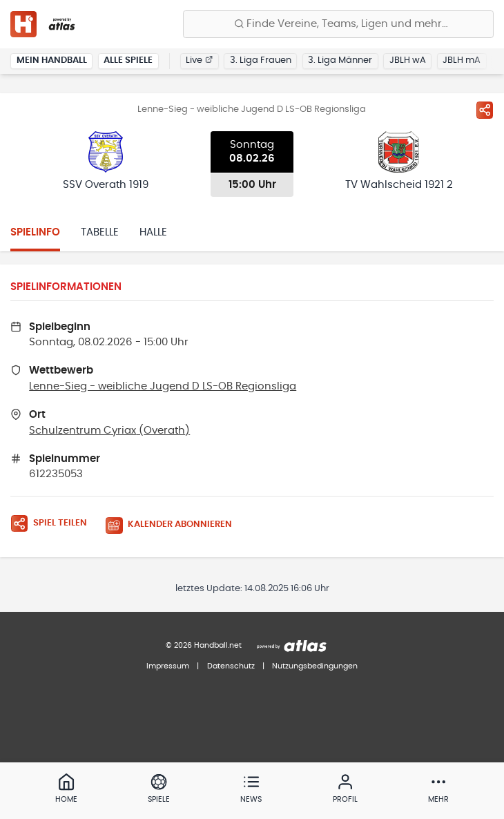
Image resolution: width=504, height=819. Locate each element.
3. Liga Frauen (261, 60)
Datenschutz (231, 666)
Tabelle (100, 232)
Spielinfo (35, 232)
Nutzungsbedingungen (315, 666)
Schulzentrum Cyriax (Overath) (109, 431)
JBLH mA (462, 60)
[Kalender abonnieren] (174, 525)
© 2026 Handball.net (204, 645)
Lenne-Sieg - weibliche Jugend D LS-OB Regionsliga (163, 386)
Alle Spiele (128, 60)
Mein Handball (52, 60)
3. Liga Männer (340, 60)
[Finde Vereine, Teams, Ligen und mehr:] (338, 24)
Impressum (168, 666)
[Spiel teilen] (485, 110)
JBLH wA (408, 60)
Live (199, 60)
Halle (153, 232)
